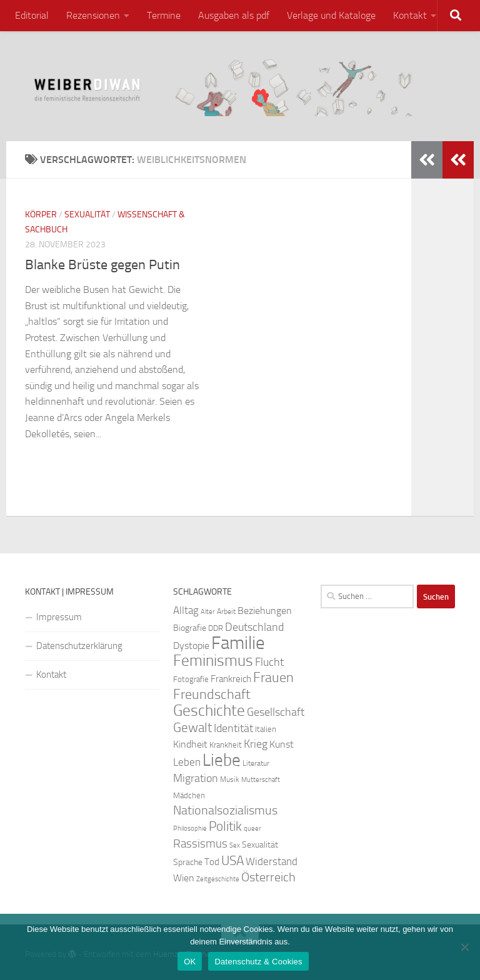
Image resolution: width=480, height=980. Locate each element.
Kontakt (410, 15)
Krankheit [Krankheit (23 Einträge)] (226, 745)
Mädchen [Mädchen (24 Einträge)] (189, 795)
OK (190, 962)
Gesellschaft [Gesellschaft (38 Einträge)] (276, 712)
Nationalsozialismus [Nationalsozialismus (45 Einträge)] (225, 810)
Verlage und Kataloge (331, 15)
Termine (164, 15)
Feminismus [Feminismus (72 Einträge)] (213, 661)
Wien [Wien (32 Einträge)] (184, 878)
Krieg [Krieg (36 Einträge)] (256, 744)
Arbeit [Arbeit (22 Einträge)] (226, 611)
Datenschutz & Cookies (258, 962)
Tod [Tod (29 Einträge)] (212, 862)
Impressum (59, 617)
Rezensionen (93, 15)
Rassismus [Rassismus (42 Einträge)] (200, 844)
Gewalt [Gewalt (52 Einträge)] (192, 727)
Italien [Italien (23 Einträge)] (266, 729)
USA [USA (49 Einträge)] (232, 861)
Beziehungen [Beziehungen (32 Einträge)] (265, 611)
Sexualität (87, 215)
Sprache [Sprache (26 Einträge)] (188, 862)
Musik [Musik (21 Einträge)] (230, 780)
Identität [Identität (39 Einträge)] (233, 728)
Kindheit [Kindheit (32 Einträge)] (190, 744)
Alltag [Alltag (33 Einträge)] (186, 611)
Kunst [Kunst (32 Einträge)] (282, 744)
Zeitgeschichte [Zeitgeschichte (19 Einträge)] (218, 879)
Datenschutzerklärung (79, 646)
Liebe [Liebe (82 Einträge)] (222, 760)
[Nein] (464, 947)
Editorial (32, 15)
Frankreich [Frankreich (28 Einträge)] (231, 679)
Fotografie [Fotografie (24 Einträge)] (191, 679)
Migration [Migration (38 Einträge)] (196, 778)
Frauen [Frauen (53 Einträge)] (273, 678)
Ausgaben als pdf (234, 15)
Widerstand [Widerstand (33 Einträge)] (272, 862)
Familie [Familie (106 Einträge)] (238, 643)
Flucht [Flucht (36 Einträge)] (269, 662)
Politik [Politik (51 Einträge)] (225, 826)
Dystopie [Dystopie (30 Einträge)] (191, 646)
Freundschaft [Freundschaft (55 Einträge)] (212, 694)
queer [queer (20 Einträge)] (252, 829)
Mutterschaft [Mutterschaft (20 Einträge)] (261, 780)
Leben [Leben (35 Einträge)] (187, 762)
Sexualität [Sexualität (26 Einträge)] (260, 845)
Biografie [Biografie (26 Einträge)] (190, 628)
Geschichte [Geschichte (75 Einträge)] (209, 710)
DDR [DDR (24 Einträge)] (216, 628)
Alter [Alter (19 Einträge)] (208, 612)
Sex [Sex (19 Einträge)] (235, 845)
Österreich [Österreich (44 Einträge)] (268, 877)
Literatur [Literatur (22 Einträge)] (256, 763)
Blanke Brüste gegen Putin (102, 265)
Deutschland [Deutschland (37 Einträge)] (254, 627)
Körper (41, 215)
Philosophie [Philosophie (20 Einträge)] (190, 829)
